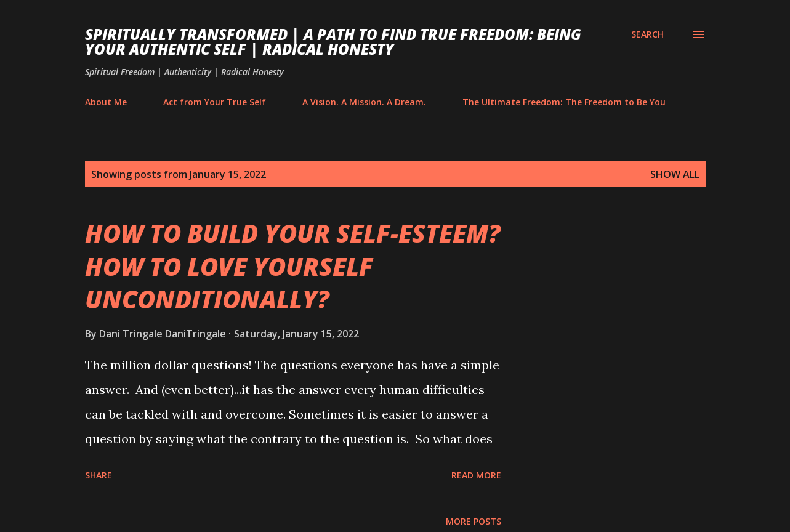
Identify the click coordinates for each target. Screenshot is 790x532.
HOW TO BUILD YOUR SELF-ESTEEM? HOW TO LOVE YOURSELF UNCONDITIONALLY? (293, 266)
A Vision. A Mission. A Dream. (364, 102)
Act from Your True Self (215, 102)
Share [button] (99, 475)
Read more (476, 475)
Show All (675, 174)
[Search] (647, 34)
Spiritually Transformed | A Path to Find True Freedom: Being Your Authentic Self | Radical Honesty (333, 42)
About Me (106, 102)
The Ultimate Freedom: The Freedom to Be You (564, 102)
